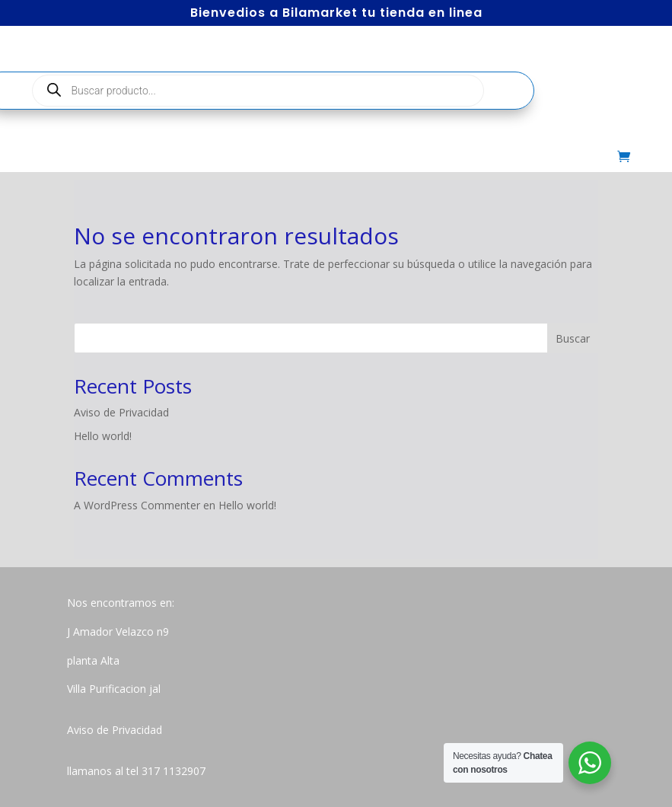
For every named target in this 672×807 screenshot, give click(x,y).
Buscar (573, 338)
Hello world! (103, 436)
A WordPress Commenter (137, 505)
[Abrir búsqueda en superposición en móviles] (258, 91)
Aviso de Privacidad (121, 412)
